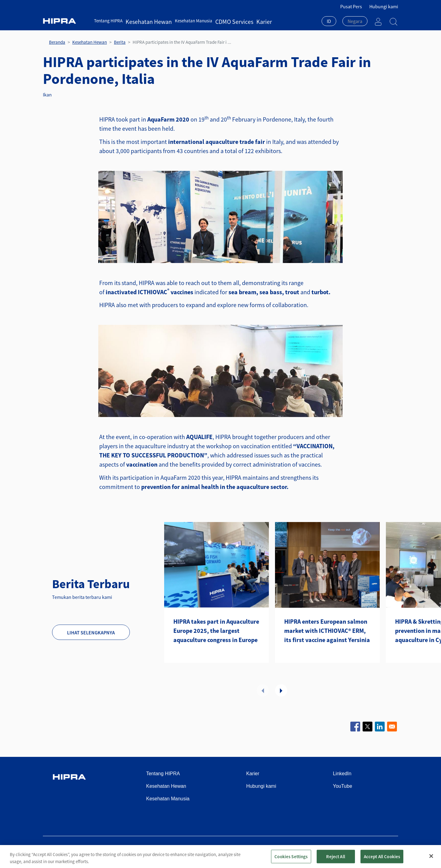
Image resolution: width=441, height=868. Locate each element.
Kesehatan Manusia (182, 21)
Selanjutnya (281, 690)
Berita (120, 42)
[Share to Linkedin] (380, 727)
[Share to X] (367, 727)
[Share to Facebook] (355, 727)
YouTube (343, 786)
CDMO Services (218, 21)
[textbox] (355, 21)
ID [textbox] (329, 21)
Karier (241, 21)
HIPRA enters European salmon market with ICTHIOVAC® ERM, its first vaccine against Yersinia (327, 631)
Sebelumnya (263, 690)
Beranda (57, 42)
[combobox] (329, 22)
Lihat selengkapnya (91, 633)
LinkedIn (342, 774)
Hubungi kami (384, 6)
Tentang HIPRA (108, 21)
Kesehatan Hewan (143, 21)
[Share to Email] (392, 727)
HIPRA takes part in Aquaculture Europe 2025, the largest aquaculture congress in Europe (216, 631)
